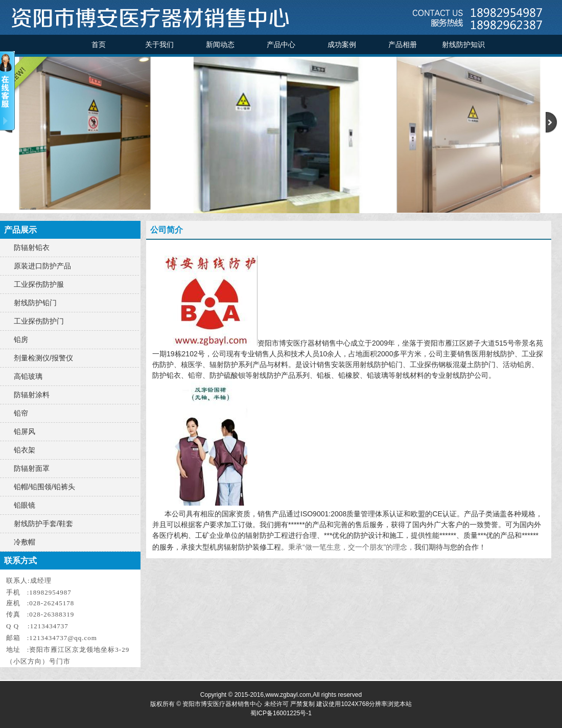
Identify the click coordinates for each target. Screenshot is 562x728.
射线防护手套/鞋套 (43, 524)
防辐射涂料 (32, 395)
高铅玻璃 (28, 376)
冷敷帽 (25, 542)
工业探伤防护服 (39, 284)
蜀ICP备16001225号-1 (281, 713)
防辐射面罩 (32, 468)
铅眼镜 (25, 505)
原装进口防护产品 (42, 266)
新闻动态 (220, 44)
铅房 (21, 339)
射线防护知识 (463, 44)
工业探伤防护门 (39, 321)
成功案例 (342, 44)
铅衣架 (25, 450)
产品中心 (281, 44)
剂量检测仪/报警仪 (43, 358)
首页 (99, 44)
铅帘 (21, 413)
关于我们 (159, 44)
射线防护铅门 (35, 303)
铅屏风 (25, 431)
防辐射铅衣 (32, 247)
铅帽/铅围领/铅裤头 (44, 487)
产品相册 (403, 44)
